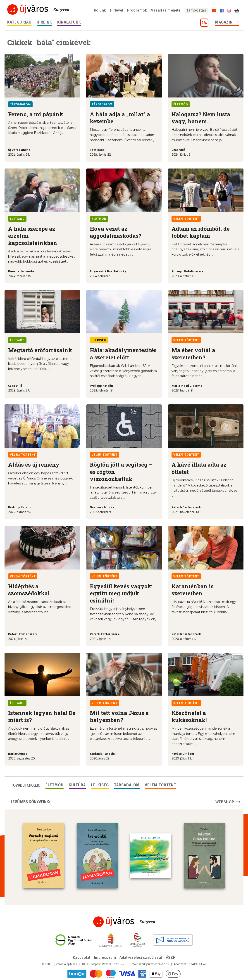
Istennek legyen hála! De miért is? (42, 716)
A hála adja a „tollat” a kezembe (120, 118)
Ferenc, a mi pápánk (36, 114)
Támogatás (196, 10)
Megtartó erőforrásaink (40, 350)
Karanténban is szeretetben (193, 590)
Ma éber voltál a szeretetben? (193, 354)
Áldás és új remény (34, 465)
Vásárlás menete (166, 10)
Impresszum (105, 957)
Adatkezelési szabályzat (141, 957)
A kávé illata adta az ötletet (199, 468)
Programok (137, 10)
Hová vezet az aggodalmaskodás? (116, 232)
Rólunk (100, 10)
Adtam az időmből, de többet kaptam (201, 232)
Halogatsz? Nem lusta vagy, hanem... (201, 118)
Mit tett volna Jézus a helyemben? (119, 716)
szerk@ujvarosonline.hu (154, 964)
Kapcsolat (82, 957)
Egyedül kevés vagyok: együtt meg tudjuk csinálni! (121, 593)
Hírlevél (117, 10)
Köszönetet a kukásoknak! (189, 716)
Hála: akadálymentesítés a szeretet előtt (123, 354)
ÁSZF (171, 957)
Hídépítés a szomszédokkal (29, 590)
